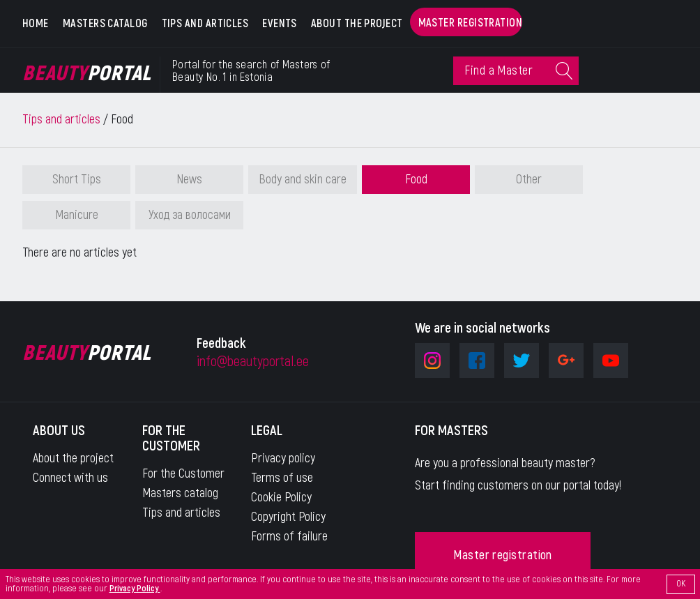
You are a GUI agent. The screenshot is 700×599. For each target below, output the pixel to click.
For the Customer (183, 474)
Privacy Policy (135, 589)
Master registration (471, 23)
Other (529, 180)
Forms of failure (289, 537)
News (189, 180)
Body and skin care (303, 180)
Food (416, 180)
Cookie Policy (281, 498)
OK (681, 584)
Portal (87, 74)
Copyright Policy (288, 517)
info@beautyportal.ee (253, 362)
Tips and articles (205, 24)
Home (36, 24)
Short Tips (77, 180)
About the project (357, 24)
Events (280, 24)
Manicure (77, 215)
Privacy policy (283, 458)
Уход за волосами (190, 215)
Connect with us (70, 478)
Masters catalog (105, 24)
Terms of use (282, 478)
